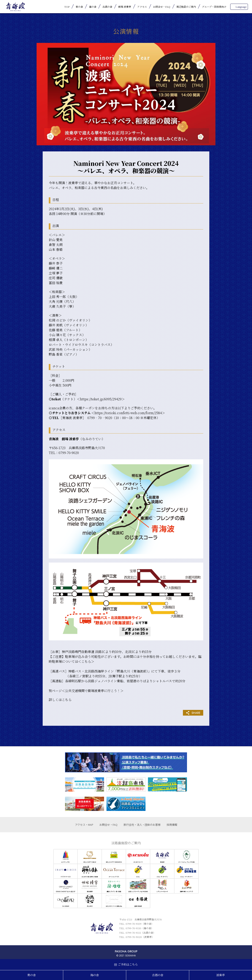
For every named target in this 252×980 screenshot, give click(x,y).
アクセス (142, 7)
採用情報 (172, 825)
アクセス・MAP (84, 825)
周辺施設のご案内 (186, 7)
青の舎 (79, 7)
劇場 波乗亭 (125, 7)
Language (241, 7)
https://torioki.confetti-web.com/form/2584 (128, 413)
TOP (67, 7)
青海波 (15, 7)
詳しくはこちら (60, 700)
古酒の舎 (107, 7)
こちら (86, 661)
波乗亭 (221, 975)
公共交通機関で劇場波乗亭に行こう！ (93, 691)
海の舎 (93, 7)
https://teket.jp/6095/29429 (101, 399)
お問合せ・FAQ (162, 7)
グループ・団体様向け (214, 7)
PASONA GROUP (126, 951)
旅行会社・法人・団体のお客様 (142, 825)
